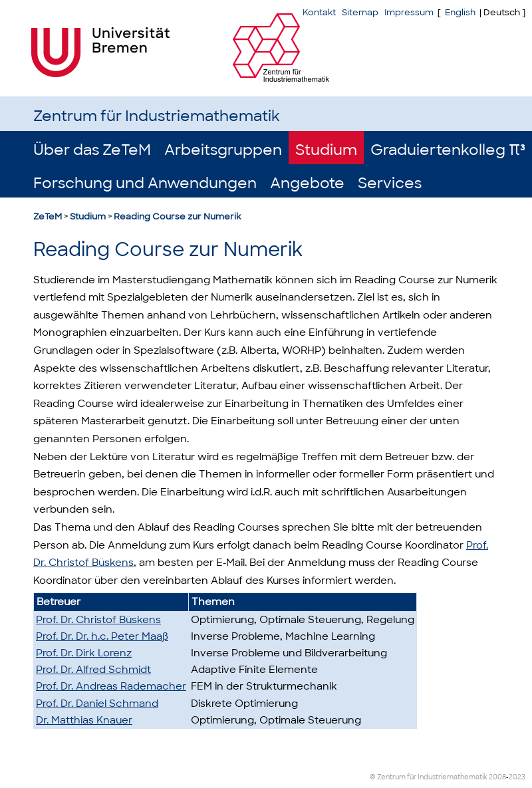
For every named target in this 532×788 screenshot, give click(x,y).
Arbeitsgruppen (223, 150)
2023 (517, 777)
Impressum (409, 12)
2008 (497, 777)
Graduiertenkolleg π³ (448, 150)
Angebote (307, 183)
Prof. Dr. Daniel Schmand (97, 704)
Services (390, 183)
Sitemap (360, 12)
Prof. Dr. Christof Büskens (98, 620)
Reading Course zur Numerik (177, 216)
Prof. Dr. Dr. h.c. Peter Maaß (102, 636)
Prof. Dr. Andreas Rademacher (111, 686)
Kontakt (319, 12)
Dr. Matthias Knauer (84, 720)
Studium (326, 150)
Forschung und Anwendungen (145, 183)
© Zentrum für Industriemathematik (429, 777)
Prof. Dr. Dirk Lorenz (84, 653)
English (460, 12)
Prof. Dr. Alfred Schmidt (93, 670)
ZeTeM (48, 216)
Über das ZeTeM (92, 150)
